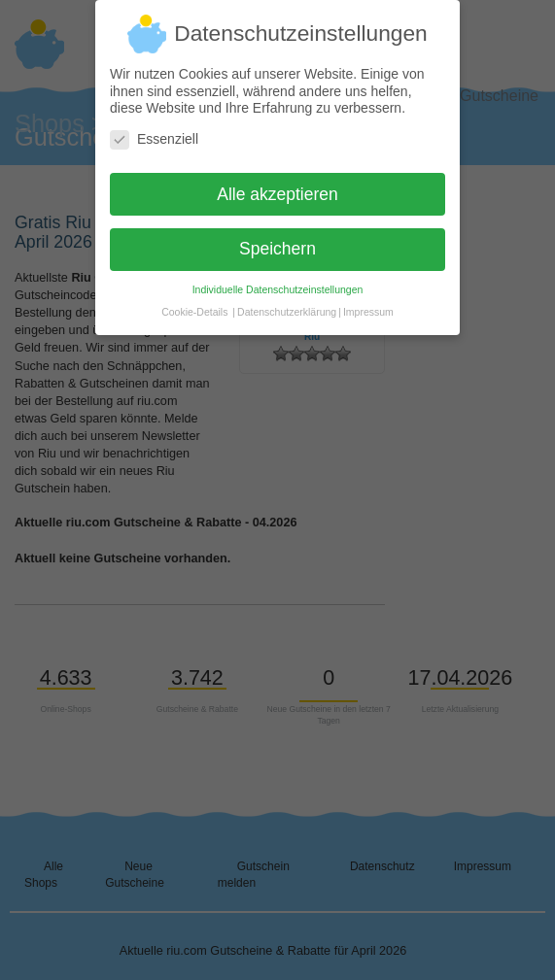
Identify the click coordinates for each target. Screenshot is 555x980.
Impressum (368, 304)
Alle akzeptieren (277, 186)
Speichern (277, 241)
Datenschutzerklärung (287, 304)
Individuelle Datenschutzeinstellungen (278, 282)
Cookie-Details (194, 304)
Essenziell (154, 131)
